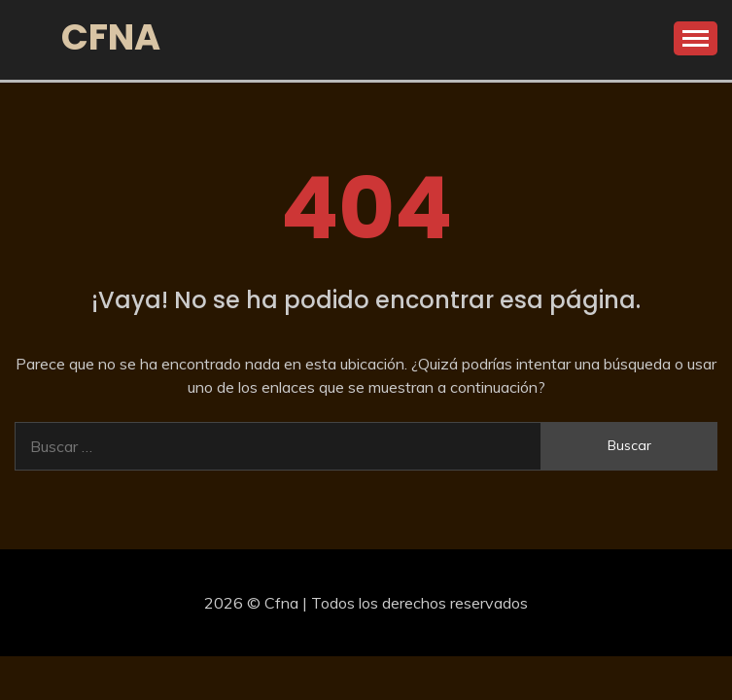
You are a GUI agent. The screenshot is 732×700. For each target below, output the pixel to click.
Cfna (111, 37)
